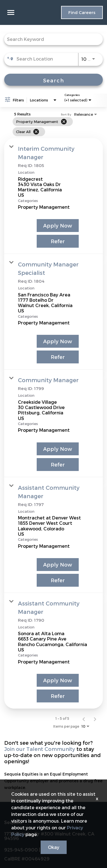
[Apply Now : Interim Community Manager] (58, 226)
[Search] (53, 80)
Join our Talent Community (40, 749)
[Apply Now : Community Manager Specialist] (58, 341)
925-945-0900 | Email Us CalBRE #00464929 (32, 854)
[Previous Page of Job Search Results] (84, 718)
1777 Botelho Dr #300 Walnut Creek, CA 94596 (49, 836)
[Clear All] (36, 132)
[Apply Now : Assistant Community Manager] (58, 565)
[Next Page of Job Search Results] (95, 718)
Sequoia (13, 822)
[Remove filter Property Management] (64, 122)
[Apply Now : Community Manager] (58, 449)
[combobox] (51, 39)
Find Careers (82, 12)
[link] (53, 196)
